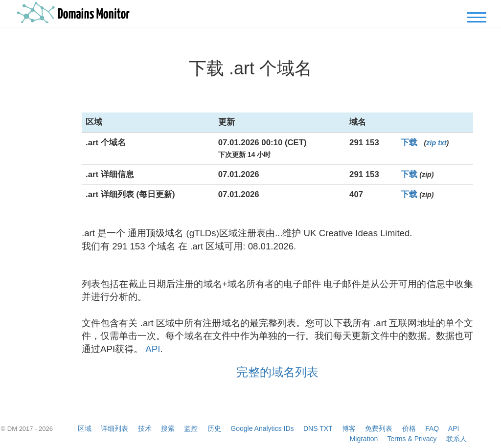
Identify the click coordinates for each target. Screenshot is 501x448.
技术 (145, 428)
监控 (191, 428)
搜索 (168, 428)
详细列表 (114, 428)
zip (431, 143)
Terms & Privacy (412, 439)
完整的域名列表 (277, 372)
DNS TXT (318, 428)
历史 (214, 428)
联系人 (456, 439)
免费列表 (379, 428)
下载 (409, 143)
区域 (85, 428)
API (153, 349)
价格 (409, 428)
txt (442, 143)
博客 (349, 428)
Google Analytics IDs (262, 428)
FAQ (432, 428)
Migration (364, 439)
